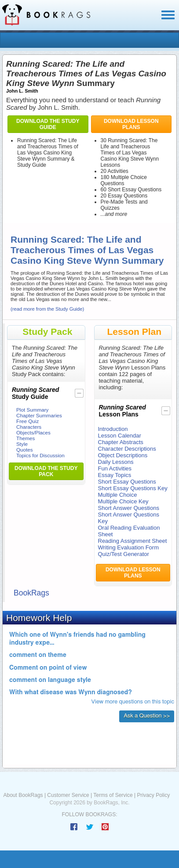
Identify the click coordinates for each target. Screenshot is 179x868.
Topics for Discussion (40, 455)
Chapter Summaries (39, 415)
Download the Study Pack (46, 471)
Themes (26, 438)
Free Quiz (27, 421)
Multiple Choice (118, 495)
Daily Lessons (116, 462)
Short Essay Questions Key (133, 488)
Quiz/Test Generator (124, 554)
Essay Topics (115, 475)
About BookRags (23, 795)
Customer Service (68, 795)
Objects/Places (33, 432)
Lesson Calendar (120, 436)
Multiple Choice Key (123, 501)
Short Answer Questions (129, 508)
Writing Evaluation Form (128, 547)
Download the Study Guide (48, 124)
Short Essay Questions (127, 482)
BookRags (31, 593)
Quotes (25, 450)
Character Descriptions (127, 449)
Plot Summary (32, 410)
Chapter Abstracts (121, 442)
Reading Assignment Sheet (133, 541)
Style (22, 444)
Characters (29, 427)
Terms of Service (113, 795)
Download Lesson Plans (131, 124)
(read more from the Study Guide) (47, 309)
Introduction (113, 429)
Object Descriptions (123, 455)
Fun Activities (115, 468)
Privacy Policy (153, 795)
